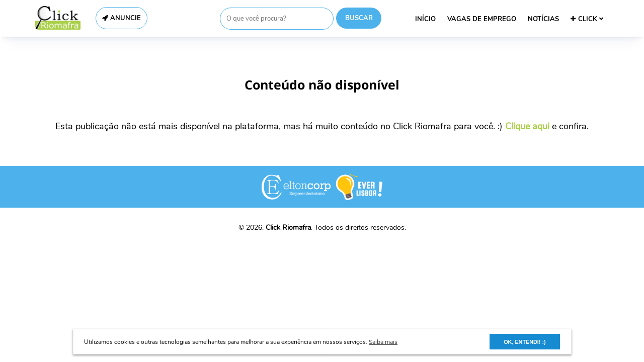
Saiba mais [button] (383, 342)
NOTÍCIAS (543, 19)
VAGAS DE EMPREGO (482, 19)
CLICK (587, 19)
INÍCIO (425, 19)
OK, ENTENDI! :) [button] (525, 342)
